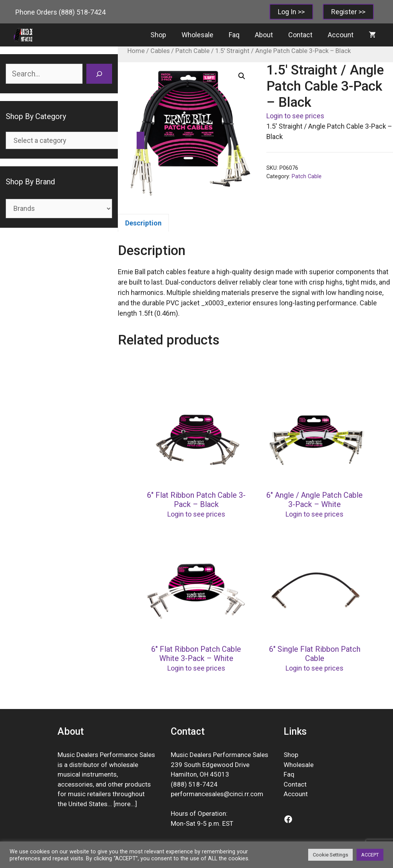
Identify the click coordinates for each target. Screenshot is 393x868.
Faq (234, 35)
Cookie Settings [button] (330, 855)
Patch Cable (192, 51)
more (123, 804)
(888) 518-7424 (82, 12)
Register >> (348, 12)
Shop (158, 35)
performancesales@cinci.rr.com (217, 794)
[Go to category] (140, 140)
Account (341, 35)
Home (136, 51)
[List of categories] (69, 140)
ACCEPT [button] (370, 855)
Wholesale (197, 35)
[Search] (99, 74)
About (264, 35)
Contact (300, 35)
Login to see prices (295, 116)
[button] (242, 76)
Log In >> (291, 12)
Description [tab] (143, 223)
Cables (160, 51)
